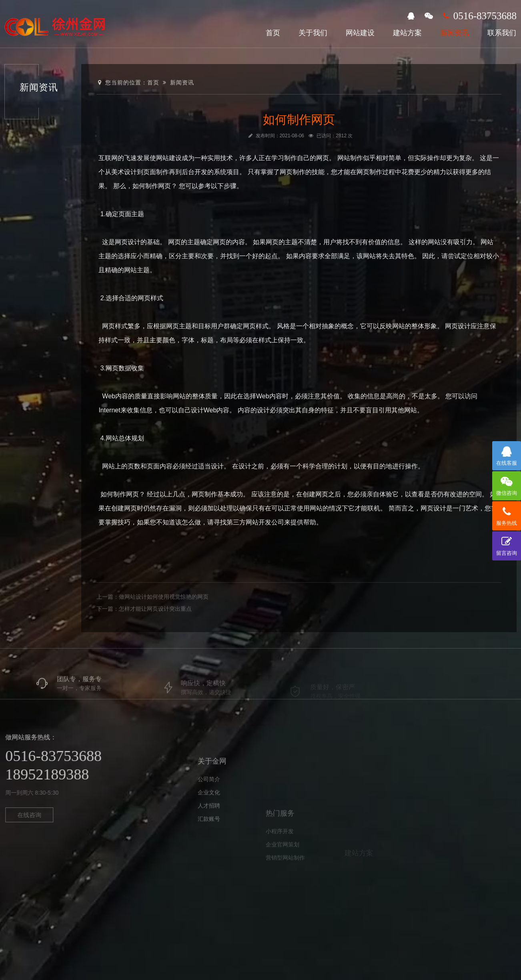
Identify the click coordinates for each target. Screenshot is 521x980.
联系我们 (502, 33)
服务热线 (507, 514)
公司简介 (209, 813)
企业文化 (209, 826)
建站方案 (407, 33)
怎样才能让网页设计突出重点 (155, 629)
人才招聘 (209, 839)
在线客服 (507, 454)
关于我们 (313, 33)
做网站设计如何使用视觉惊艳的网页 (164, 617)
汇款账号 (209, 853)
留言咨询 (507, 544)
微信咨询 (507, 484)
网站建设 (360, 33)
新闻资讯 (455, 33)
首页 (273, 33)
